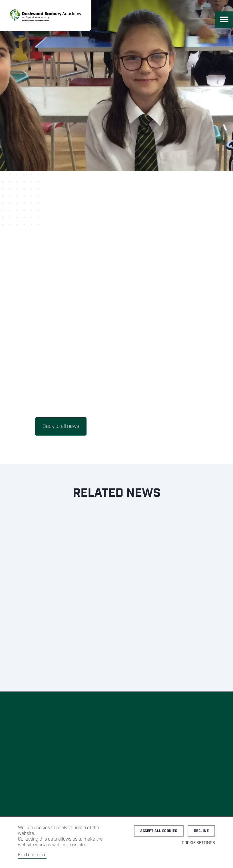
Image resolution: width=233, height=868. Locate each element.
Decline (201, 831)
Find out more (32, 855)
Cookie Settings (198, 843)
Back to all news (61, 426)
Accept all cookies (159, 831)
